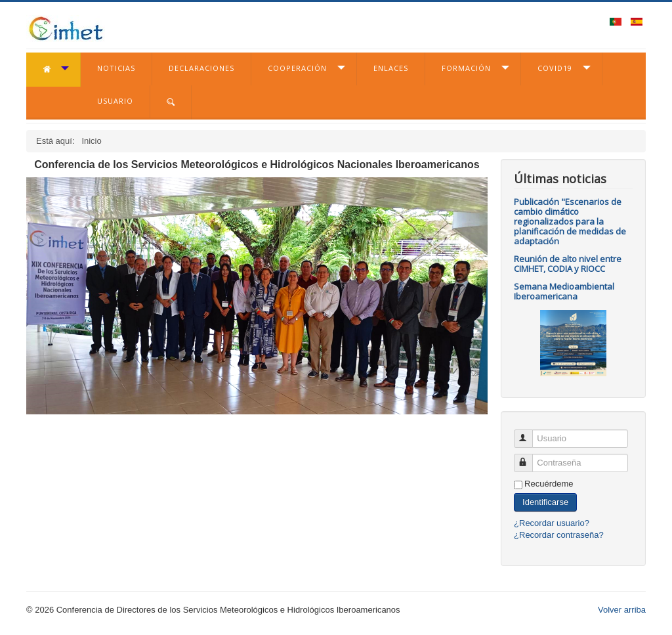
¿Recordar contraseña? (559, 535)
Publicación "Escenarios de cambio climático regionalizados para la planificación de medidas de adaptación (570, 221)
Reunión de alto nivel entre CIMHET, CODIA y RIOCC (568, 264)
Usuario (115, 101)
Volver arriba (622, 610)
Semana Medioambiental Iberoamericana (564, 291)
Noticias (116, 68)
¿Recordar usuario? (552, 523)
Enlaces (391, 68)
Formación (466, 68)
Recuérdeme (549, 484)
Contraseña (529, 457)
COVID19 (555, 68)
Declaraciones (201, 68)
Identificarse (545, 502)
